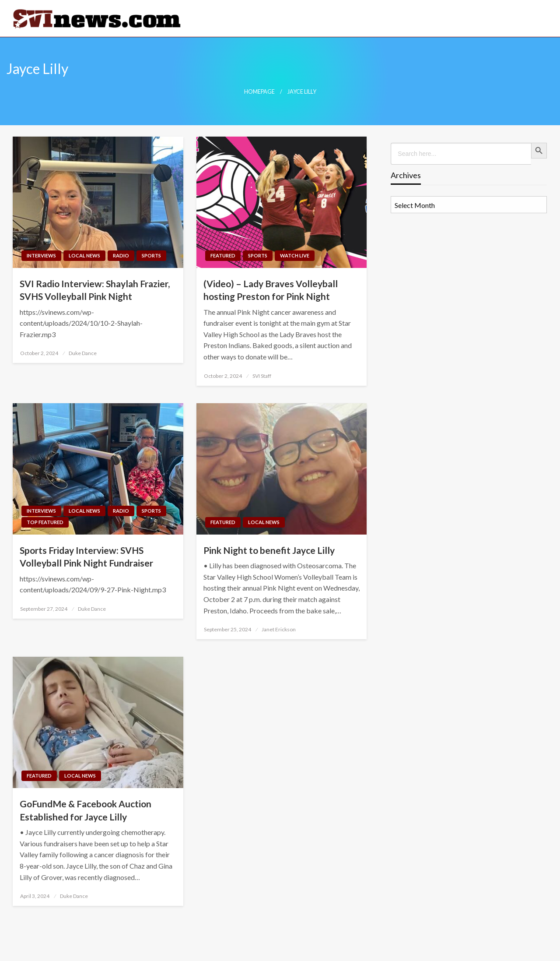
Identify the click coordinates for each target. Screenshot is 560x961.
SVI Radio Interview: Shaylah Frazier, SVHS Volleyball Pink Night (95, 290)
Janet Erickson (279, 629)
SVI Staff (262, 376)
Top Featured (45, 522)
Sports (151, 255)
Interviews (41, 255)
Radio (121, 255)
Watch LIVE (295, 255)
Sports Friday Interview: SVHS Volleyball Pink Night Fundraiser (86, 556)
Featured (223, 255)
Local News (84, 255)
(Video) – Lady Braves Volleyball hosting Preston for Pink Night (271, 290)
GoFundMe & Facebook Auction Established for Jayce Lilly (86, 810)
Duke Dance (83, 353)
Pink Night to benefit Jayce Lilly (269, 550)
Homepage (259, 92)
